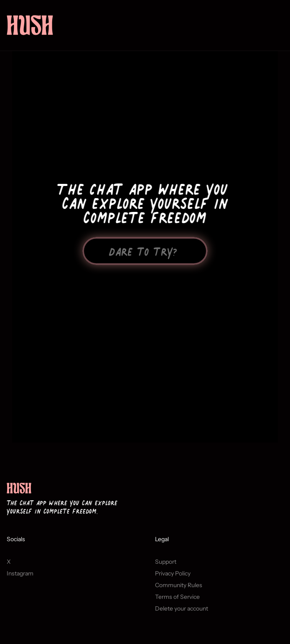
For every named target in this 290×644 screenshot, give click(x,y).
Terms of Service (177, 602)
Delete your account (182, 614)
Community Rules (179, 591)
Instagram (20, 579)
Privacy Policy (173, 579)
